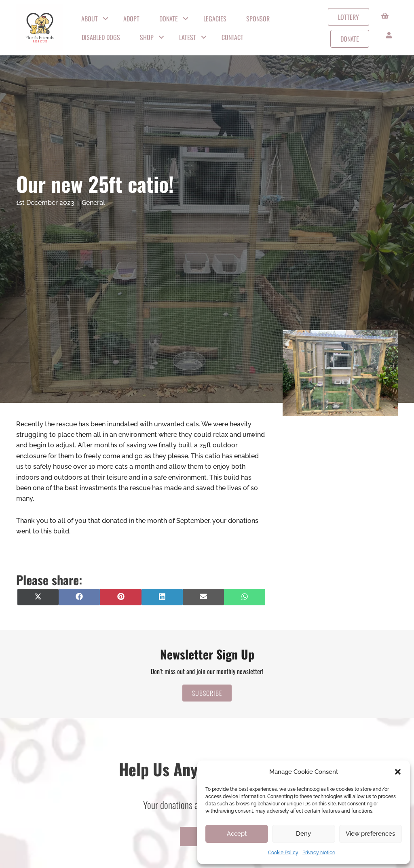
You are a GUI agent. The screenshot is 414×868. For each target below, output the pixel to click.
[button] (398, 772)
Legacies (215, 19)
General (93, 203)
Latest (188, 37)
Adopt (131, 19)
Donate (169, 19)
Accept (237, 834)
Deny (303, 834)
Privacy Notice (319, 853)
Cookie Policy (283, 853)
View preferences (370, 834)
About (90, 19)
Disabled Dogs (101, 37)
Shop (147, 37)
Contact (232, 37)
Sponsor (258, 19)
